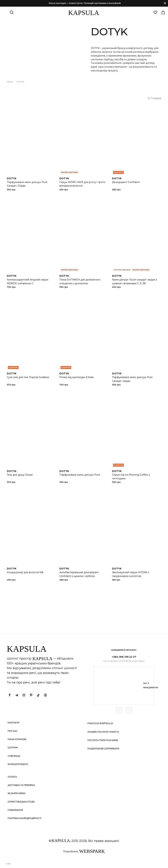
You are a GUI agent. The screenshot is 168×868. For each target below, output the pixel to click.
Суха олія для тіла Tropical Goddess (28, 377)
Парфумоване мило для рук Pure (80, 475)
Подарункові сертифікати (103, 749)
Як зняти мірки (16, 793)
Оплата (12, 777)
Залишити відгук (18, 764)
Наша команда (17, 739)
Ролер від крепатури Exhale (77, 377)
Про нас (13, 731)
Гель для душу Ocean (20, 475)
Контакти (13, 723)
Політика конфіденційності (25, 818)
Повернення (15, 810)
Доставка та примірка (21, 785)
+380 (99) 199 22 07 (124, 657)
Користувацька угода (21, 802)
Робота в (100, 723)
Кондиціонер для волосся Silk (25, 572)
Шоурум (13, 748)
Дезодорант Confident (126, 182)
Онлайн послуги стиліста (103, 732)
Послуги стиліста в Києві (103, 740)
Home (10, 82)
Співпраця (14, 756)
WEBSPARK (92, 851)
